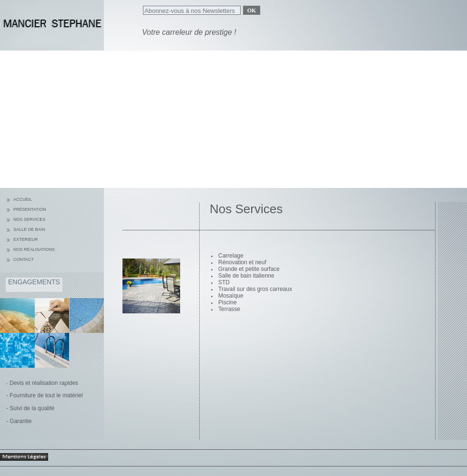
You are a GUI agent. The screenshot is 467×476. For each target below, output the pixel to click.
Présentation (30, 209)
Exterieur (26, 239)
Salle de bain (29, 229)
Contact (24, 259)
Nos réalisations (34, 249)
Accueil (23, 199)
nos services (29, 219)
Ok (252, 10)
